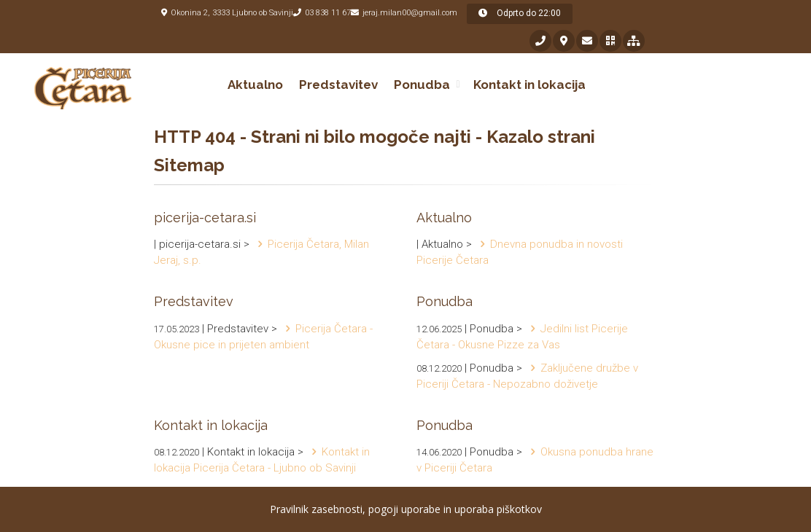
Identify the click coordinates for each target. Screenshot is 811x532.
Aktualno (255, 85)
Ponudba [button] (422, 85)
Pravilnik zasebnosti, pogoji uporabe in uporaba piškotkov (406, 509)
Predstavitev (338, 85)
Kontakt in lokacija (529, 85)
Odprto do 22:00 (520, 13)
